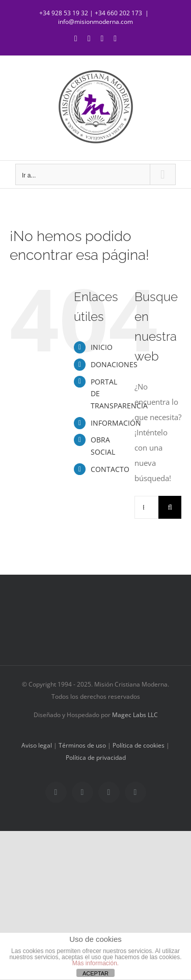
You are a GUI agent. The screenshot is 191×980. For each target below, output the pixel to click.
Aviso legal (37, 745)
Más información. (95, 963)
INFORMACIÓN (116, 423)
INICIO (102, 347)
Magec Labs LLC (135, 715)
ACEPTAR (95, 973)
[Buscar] (170, 507)
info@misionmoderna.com (95, 22)
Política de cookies (139, 745)
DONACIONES (114, 364)
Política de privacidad (96, 758)
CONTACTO (110, 469)
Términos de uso (82, 745)
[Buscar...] (146, 507)
